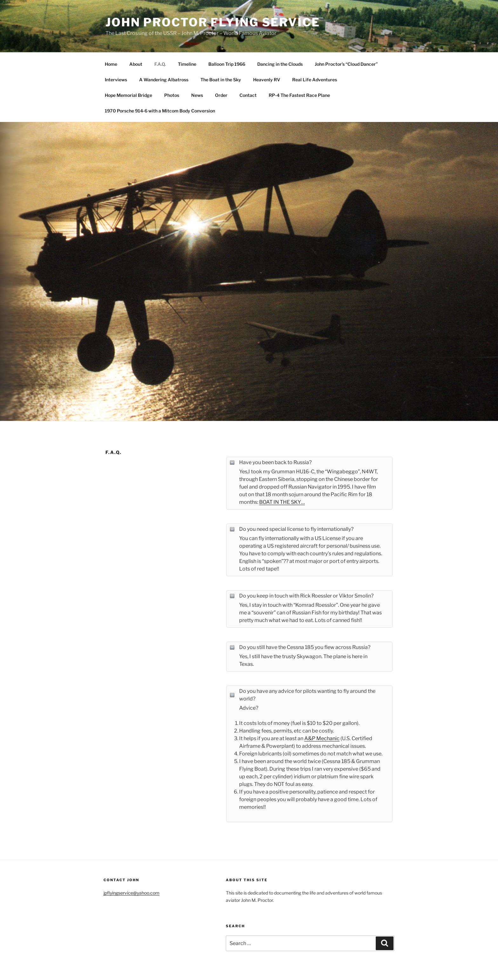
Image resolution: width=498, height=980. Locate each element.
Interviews (116, 80)
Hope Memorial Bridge (128, 95)
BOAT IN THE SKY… (282, 502)
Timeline (187, 64)
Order (221, 95)
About (136, 64)
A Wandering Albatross (164, 80)
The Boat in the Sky (221, 80)
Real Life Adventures (315, 80)
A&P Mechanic (322, 738)
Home (111, 64)
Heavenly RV (267, 80)
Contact (248, 95)
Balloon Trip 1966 (227, 64)
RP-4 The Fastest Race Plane (299, 95)
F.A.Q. (160, 64)
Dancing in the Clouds (280, 64)
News (197, 95)
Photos (172, 95)
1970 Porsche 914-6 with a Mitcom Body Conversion (160, 111)
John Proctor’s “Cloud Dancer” (346, 64)
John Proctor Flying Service (213, 22)
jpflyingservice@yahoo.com (131, 893)
